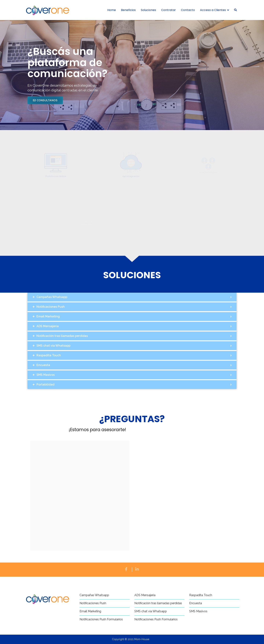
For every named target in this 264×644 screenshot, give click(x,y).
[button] (45, 100)
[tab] (132, 297)
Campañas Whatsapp (94, 595)
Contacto (188, 10)
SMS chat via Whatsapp (151, 611)
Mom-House (142, 639)
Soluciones (148, 10)
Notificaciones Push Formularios (101, 619)
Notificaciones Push (93, 603)
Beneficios (128, 10)
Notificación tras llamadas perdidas (158, 603)
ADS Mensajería (145, 595)
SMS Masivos (198, 611)
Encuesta (196, 603)
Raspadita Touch (201, 595)
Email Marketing (90, 611)
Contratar (168, 10)
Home (112, 10)
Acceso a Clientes (213, 10)
